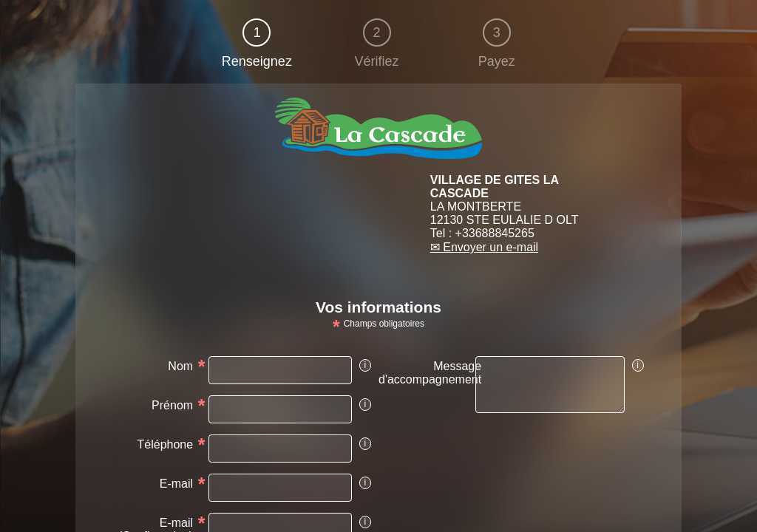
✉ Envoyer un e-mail (484, 247)
